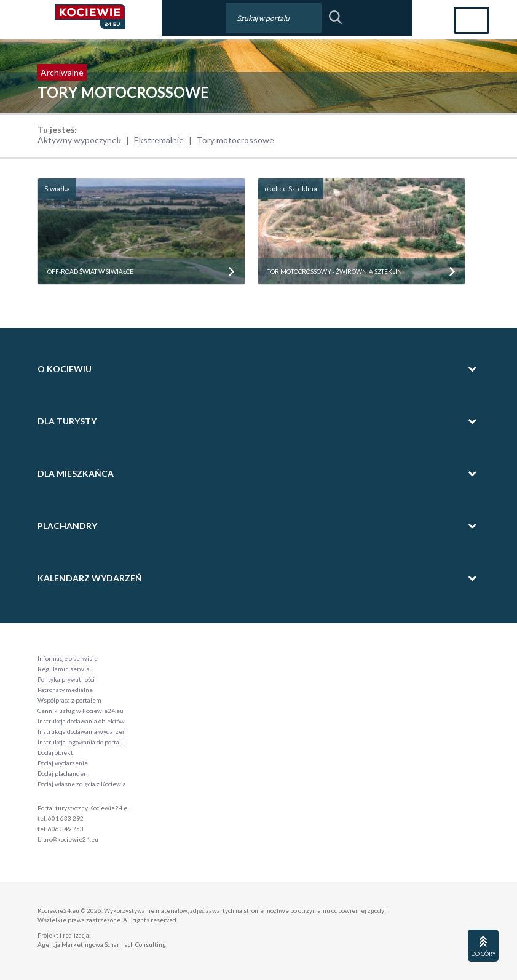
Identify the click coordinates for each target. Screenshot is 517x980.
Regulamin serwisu (65, 669)
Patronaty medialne (65, 690)
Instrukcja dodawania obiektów (81, 721)
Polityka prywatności (66, 679)
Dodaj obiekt (55, 752)
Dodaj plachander (62, 773)
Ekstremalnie (159, 140)
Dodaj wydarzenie (63, 763)
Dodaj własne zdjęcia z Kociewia (82, 784)
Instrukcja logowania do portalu (81, 742)
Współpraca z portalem (69, 700)
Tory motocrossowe (235, 140)
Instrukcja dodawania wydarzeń (82, 731)
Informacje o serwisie (68, 658)
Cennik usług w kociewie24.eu (81, 711)
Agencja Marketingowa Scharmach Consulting (102, 944)
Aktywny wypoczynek (79, 140)
